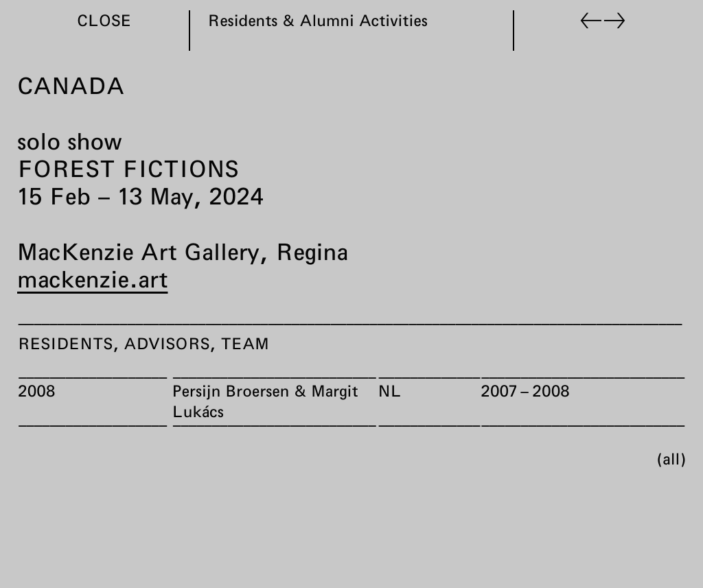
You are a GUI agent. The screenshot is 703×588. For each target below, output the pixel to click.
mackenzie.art (92, 279)
